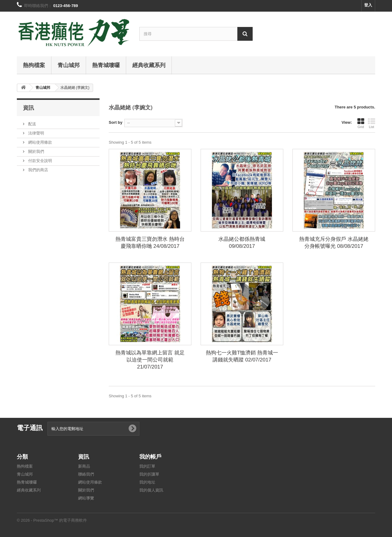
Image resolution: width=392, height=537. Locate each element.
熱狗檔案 (34, 65)
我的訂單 (147, 466)
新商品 (84, 466)
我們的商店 (38, 170)
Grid (361, 123)
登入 (368, 5)
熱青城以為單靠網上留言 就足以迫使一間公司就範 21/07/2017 (150, 360)
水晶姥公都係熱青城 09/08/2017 (242, 243)
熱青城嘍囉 (106, 65)
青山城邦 (69, 65)
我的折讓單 (149, 474)
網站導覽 (86, 498)
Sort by (116, 122)
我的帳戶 (150, 456)
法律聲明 (36, 133)
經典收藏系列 (149, 65)
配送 (32, 124)
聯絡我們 (86, 474)
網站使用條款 (40, 142)
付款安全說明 (40, 161)
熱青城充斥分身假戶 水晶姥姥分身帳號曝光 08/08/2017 (334, 243)
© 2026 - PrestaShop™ (38, 520)
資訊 (28, 108)
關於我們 (36, 151)
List (371, 123)
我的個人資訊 (151, 490)
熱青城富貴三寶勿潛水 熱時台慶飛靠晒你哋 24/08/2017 (150, 243)
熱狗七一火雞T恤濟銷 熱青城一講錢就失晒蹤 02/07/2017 (242, 356)
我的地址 (147, 482)
